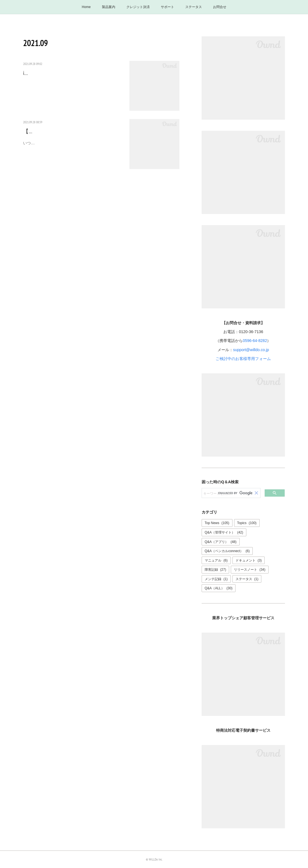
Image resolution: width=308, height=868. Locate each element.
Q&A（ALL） (219, 588)
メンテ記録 (216, 579)
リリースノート (250, 570)
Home (86, 7)
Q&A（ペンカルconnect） (227, 551)
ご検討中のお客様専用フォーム (243, 359)
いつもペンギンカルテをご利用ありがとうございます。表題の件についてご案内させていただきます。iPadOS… (72, 155)
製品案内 (109, 7)
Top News (217, 523)
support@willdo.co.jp (251, 350)
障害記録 (215, 570)
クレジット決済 (138, 7)
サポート (167, 7)
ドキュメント (249, 560)
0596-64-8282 (255, 341)
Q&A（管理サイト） (224, 532)
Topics (247, 523)
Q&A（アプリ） (221, 542)
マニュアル (216, 560)
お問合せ (220, 7)
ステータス (194, 7)
